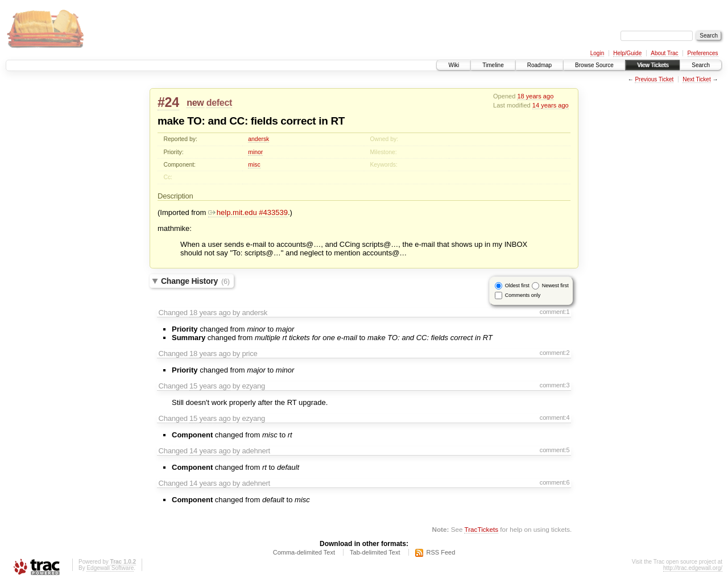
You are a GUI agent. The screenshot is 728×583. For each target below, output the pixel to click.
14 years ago (551, 105)
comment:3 (555, 385)
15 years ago (210, 386)
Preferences (703, 53)
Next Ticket (696, 79)
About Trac (664, 53)
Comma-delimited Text (304, 552)
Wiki (454, 65)
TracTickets (481, 529)
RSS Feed (441, 552)
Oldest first (517, 286)
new (195, 103)
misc (254, 165)
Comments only (523, 295)
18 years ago (535, 96)
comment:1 (555, 312)
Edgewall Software (110, 568)
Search (701, 65)
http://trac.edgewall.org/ (693, 568)
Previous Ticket (654, 79)
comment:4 (555, 417)
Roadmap (539, 65)
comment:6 (555, 482)
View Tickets (653, 65)
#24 (168, 102)
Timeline (493, 65)
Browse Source (594, 65)
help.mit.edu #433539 (248, 212)
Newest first (555, 286)
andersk (258, 139)
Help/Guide (627, 53)
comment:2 (555, 353)
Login (597, 53)
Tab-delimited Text (375, 552)
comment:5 (555, 450)
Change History (195, 281)
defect (219, 103)
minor (255, 152)
